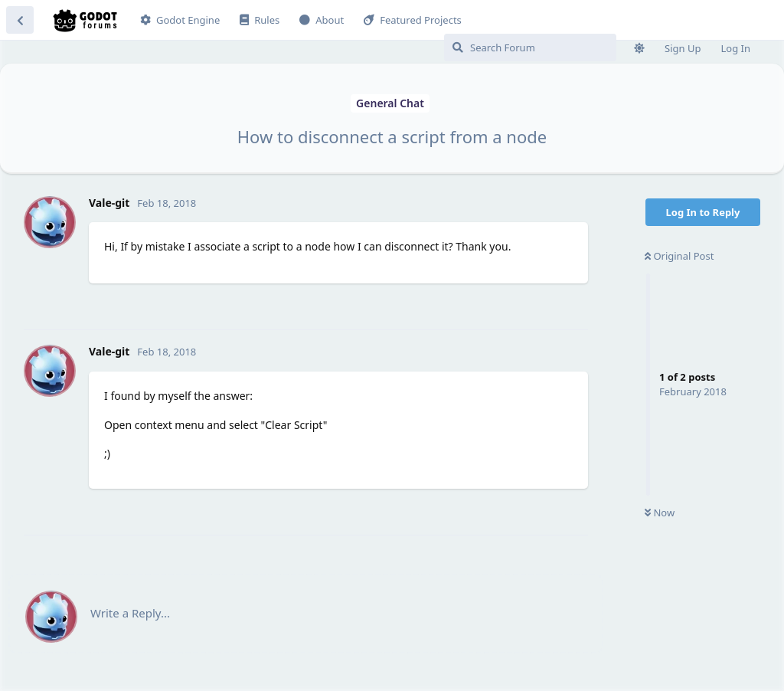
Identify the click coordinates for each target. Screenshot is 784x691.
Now (660, 513)
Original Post (679, 256)
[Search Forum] (530, 47)
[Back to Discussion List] (20, 20)
